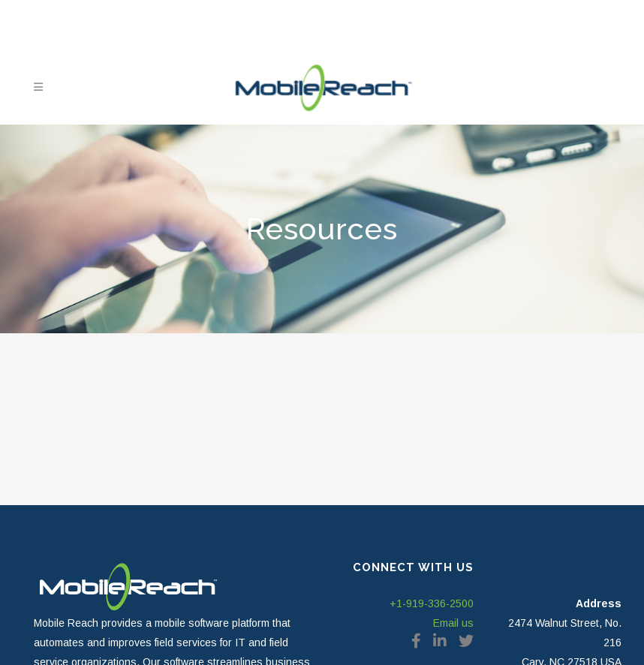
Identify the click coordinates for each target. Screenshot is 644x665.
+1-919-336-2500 (432, 603)
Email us (453, 623)
